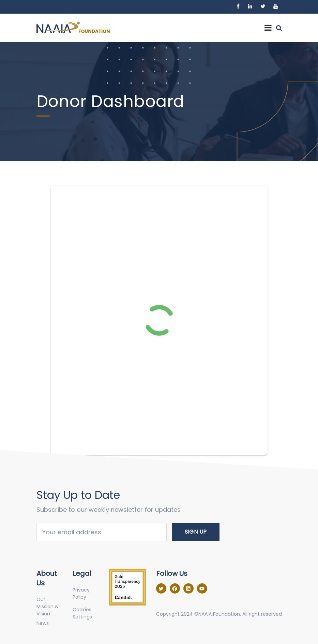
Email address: (102, 532)
